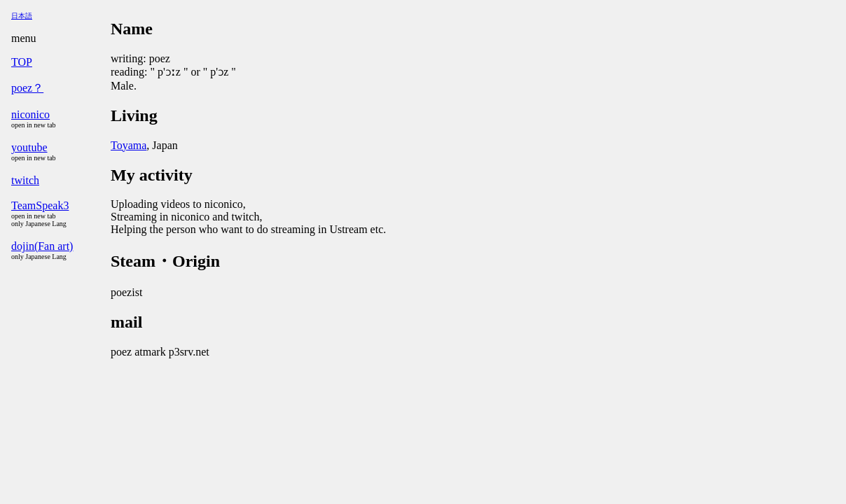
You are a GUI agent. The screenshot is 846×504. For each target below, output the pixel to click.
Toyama (129, 145)
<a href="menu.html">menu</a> (58, 252)
